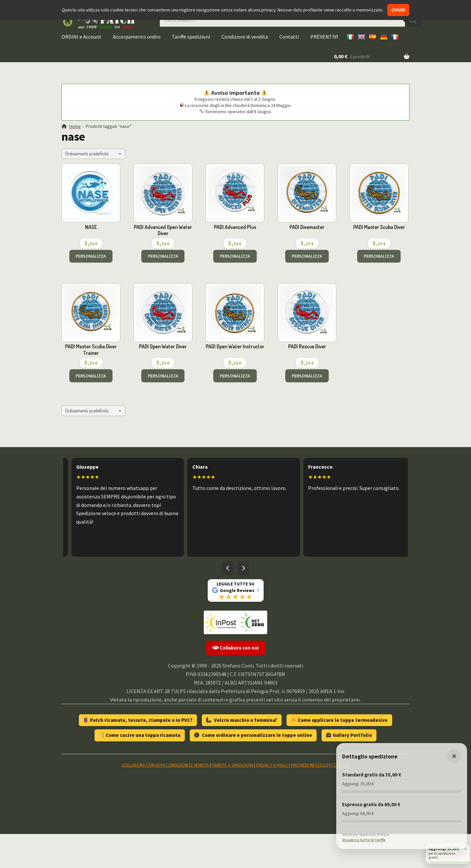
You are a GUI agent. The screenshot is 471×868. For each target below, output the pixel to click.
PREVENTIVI (324, 37)
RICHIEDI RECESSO (311, 765)
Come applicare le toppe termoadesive (340, 720)
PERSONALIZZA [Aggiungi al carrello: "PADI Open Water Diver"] (163, 376)
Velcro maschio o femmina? (242, 720)
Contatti (289, 37)
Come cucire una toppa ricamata (140, 735)
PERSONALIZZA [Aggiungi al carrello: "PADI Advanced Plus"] (235, 256)
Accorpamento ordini (137, 37)
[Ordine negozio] (93, 154)
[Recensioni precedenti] (228, 568)
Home (75, 126)
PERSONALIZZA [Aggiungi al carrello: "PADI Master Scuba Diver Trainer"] (91, 376)
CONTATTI (340, 765)
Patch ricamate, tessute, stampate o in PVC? (138, 720)
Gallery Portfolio (349, 735)
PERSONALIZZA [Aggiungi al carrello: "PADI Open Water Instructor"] (235, 376)
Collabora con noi (236, 648)
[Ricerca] (413, 20)
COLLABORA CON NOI (142, 765)
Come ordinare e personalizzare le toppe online (253, 735)
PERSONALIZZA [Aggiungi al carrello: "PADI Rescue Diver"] (307, 376)
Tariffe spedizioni (191, 37)
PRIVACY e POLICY (273, 765)
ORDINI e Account (81, 37)
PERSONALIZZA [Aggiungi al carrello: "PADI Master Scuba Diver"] (379, 256)
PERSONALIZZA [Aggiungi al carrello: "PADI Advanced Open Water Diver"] (163, 256)
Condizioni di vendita (245, 37)
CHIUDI (398, 10)
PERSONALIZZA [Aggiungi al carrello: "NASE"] (91, 256)
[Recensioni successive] (243, 568)
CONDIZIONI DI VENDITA (187, 765)
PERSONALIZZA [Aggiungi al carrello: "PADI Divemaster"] (307, 256)
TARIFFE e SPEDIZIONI (233, 765)
